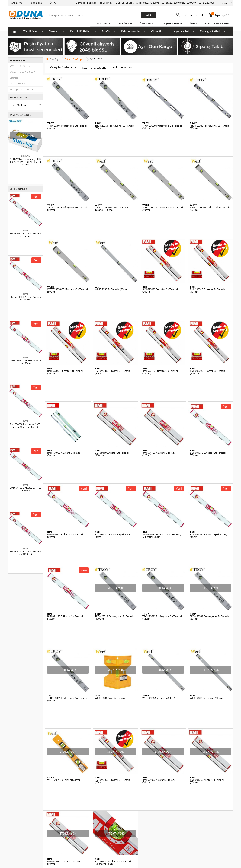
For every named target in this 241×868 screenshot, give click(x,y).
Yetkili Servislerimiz (57, 799)
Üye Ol (53, 3)
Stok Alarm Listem (170, 804)
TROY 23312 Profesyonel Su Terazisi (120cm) (162, 529)
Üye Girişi (187, 15)
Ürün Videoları (147, 24)
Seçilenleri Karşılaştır (123, 67)
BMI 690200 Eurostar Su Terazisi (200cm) (208, 328)
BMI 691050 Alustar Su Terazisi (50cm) (159, 664)
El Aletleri (54, 31)
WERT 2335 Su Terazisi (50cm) (159, 595)
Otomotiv (157, 31)
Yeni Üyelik (166, 776)
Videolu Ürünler (131, 788)
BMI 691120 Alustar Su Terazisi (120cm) (159, 395)
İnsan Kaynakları (93, 804)
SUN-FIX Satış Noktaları (217, 24)
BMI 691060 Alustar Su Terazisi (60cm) (207, 664)
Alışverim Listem (169, 793)
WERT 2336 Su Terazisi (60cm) (206, 595)
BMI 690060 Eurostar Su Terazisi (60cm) (113, 664)
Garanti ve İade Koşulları (98, 793)
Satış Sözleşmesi (93, 788)
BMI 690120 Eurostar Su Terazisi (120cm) (160, 328)
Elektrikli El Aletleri (80, 31)
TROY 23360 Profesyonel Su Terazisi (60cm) (162, 127)
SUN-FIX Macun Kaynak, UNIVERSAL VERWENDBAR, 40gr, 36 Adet (26, 162)
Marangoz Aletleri (210, 31)
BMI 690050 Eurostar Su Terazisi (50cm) (65, 328)
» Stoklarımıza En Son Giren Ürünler (24, 75)
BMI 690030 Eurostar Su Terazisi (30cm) (160, 261)
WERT (98, 190)
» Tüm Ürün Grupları (21, 66)
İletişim (194, 24)
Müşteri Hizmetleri (172, 24)
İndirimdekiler (17, 804)
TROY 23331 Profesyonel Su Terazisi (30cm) (210, 529)
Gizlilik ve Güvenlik (94, 799)
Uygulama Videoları (57, 788)
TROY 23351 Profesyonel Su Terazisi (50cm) (115, 127)
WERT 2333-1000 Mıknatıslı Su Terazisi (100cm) (111, 194)
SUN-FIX (25, 156)
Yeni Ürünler (126, 24)
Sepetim (164, 810)
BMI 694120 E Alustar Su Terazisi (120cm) (25, 553)
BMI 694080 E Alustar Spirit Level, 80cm (25, 362)
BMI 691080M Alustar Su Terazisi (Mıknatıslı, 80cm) (113, 731)
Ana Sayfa (17, 3)
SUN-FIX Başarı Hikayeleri (61, 782)
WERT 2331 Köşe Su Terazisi (110, 595)
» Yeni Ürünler (17, 84)
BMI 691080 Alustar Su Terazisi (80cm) (64, 731)
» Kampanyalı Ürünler (21, 89)
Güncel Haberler (103, 24)
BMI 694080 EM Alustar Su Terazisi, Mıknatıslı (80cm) (26, 426)
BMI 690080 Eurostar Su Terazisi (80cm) (113, 328)
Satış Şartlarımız (93, 782)
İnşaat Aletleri (181, 31)
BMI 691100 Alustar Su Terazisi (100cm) (112, 395)
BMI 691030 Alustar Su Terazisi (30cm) (64, 395)
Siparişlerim (166, 788)
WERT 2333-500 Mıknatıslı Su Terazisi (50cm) (163, 194)
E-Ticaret (109, 863)
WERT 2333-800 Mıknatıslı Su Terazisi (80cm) (67, 261)
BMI (26, 230)
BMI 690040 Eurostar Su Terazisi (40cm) (208, 261)
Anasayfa (127, 776)
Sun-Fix (106, 31)
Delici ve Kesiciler (131, 31)
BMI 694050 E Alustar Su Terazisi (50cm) (25, 235)
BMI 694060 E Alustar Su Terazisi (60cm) (25, 298)
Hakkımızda (36, 3)
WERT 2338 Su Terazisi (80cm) (111, 260)
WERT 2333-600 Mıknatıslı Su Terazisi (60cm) (210, 194)
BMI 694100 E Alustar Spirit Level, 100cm (25, 489)
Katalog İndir (54, 793)
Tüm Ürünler (30, 31)
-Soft (101, 863)
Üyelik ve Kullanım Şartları (98, 776)
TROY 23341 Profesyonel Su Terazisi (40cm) (67, 127)
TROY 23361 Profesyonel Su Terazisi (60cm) (67, 596)
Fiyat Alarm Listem (170, 799)
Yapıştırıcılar (16, 788)
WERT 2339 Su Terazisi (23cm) (64, 662)
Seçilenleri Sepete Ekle (94, 68)
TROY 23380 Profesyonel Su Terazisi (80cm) (210, 127)
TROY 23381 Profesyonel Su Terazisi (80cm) (67, 194)
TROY (51, 123)
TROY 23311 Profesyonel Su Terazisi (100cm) (115, 529)
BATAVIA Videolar (56, 804)
